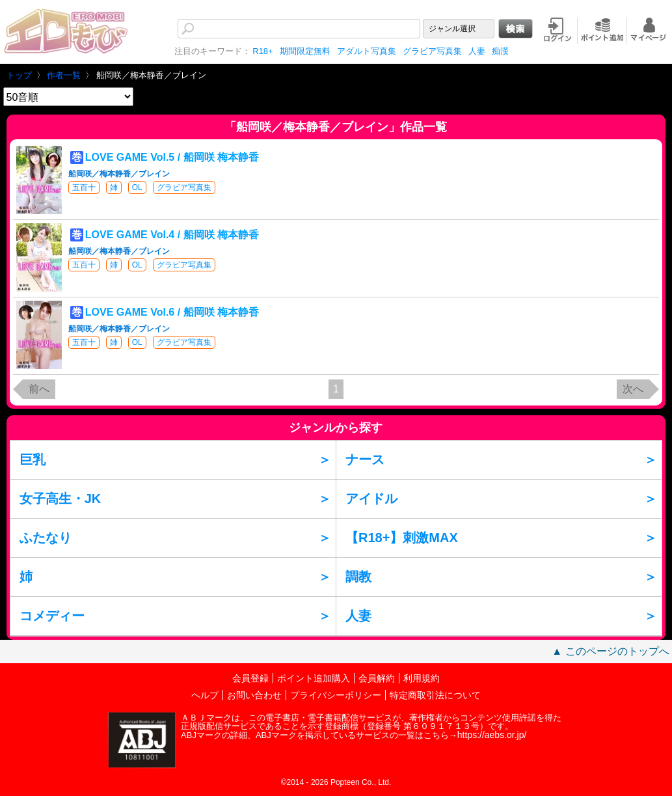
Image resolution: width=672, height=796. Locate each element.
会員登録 (250, 678)
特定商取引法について (435, 695)
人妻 (477, 51)
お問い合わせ (254, 695)
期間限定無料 (305, 51)
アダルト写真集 (367, 51)
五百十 (84, 187)
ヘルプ (205, 695)
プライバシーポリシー (336, 695)
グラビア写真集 (432, 51)
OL (137, 187)
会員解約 (377, 678)
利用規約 (422, 678)
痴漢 (500, 51)
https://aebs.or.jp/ (492, 735)
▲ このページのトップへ (610, 651)
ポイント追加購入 (314, 678)
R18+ (262, 51)
